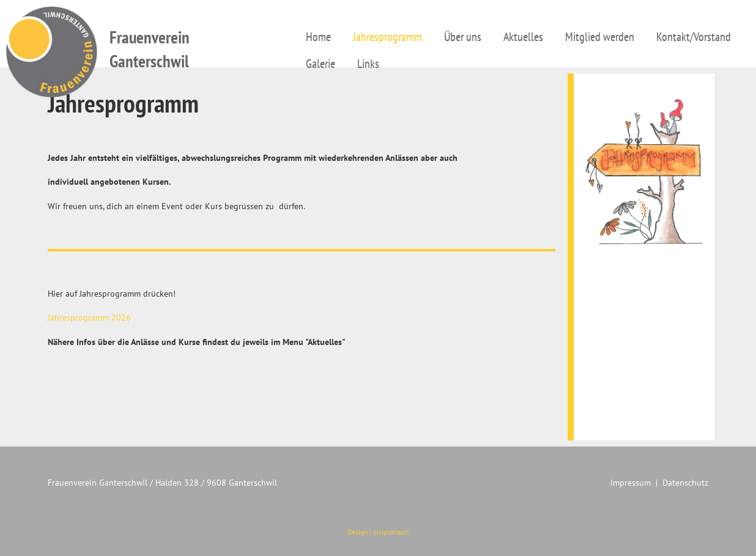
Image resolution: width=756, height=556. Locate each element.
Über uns (463, 37)
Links (368, 64)
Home (318, 37)
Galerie (321, 64)
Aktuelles (523, 37)
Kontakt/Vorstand (694, 37)
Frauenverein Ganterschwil (150, 49)
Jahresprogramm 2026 (89, 317)
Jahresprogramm (387, 37)
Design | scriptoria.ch (378, 532)
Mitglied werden (600, 37)
